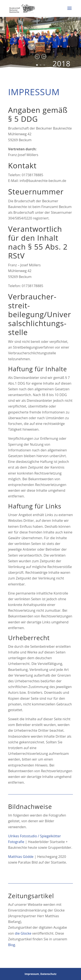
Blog (12, 945)
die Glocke (23, 933)
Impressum (32, 974)
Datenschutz (48, 974)
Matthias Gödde (21, 857)
